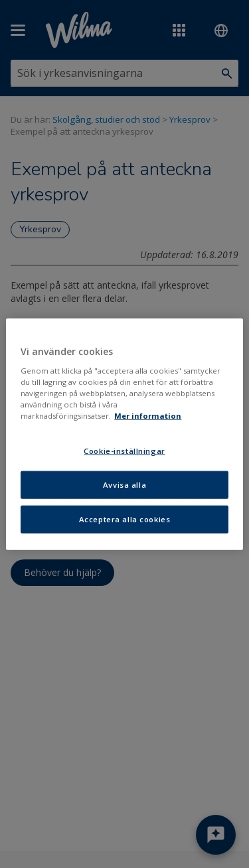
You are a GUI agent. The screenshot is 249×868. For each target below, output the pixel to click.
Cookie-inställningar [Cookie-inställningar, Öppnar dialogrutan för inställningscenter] (124, 451)
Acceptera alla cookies (125, 519)
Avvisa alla (124, 484)
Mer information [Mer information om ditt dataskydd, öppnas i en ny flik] (148, 416)
